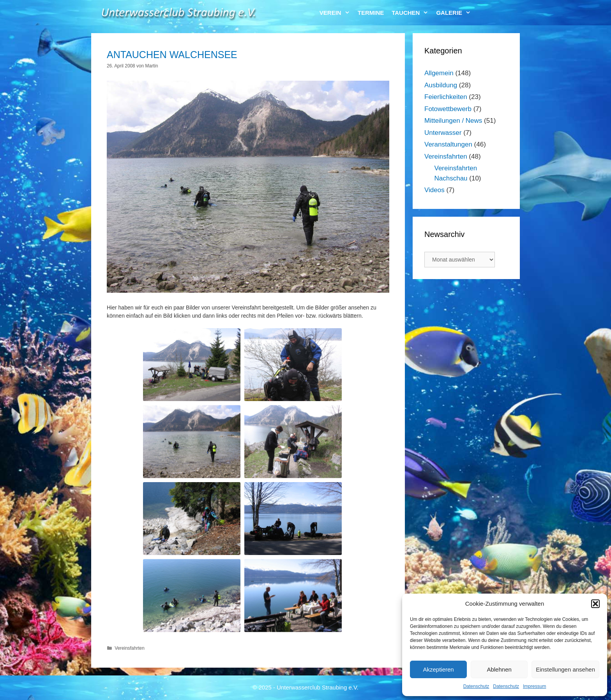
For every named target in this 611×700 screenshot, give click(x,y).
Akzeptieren (438, 669)
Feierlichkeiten (446, 97)
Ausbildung (441, 85)
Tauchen (412, 13)
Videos (434, 190)
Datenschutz (476, 686)
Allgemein (439, 73)
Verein (337, 13)
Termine (371, 13)
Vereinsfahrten (130, 648)
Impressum (534, 686)
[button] (595, 604)
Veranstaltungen (448, 144)
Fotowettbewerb (448, 109)
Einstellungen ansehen (565, 669)
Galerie (455, 13)
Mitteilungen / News (453, 121)
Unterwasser (443, 133)
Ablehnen (499, 669)
